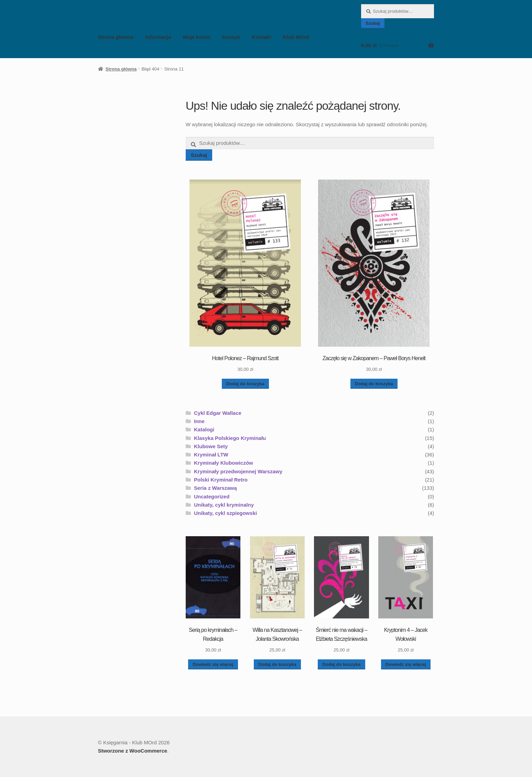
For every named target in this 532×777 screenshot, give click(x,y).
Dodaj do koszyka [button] (245, 384)
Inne (199, 421)
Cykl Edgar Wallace (218, 413)
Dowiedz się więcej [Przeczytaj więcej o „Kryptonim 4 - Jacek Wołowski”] (406, 664)
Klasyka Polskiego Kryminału (230, 438)
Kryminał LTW (211, 455)
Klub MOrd (296, 37)
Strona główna (116, 37)
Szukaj (373, 23)
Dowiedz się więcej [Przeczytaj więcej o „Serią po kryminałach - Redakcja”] (213, 664)
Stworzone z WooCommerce (133, 751)
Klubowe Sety (211, 446)
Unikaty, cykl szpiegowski (225, 513)
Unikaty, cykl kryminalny (224, 505)
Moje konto (197, 37)
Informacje (158, 37)
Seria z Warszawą (215, 488)
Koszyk (231, 37)
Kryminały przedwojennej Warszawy (238, 471)
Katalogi (204, 429)
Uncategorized (212, 497)
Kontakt (261, 37)
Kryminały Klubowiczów (224, 463)
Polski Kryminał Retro (221, 480)
